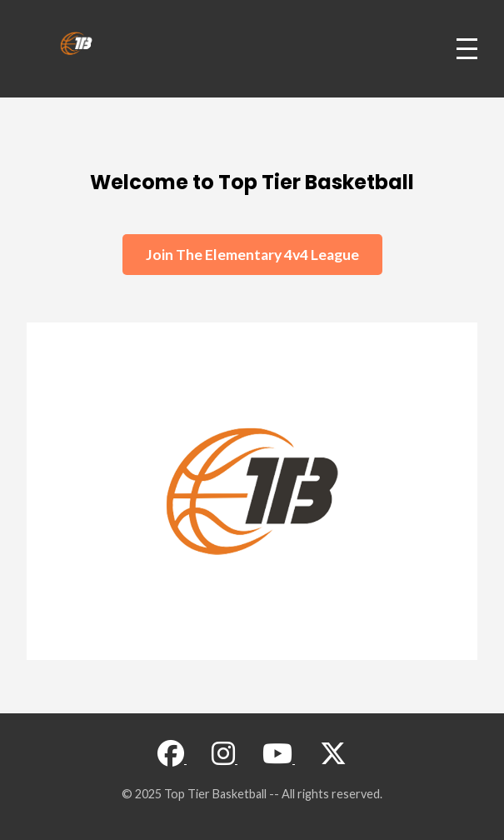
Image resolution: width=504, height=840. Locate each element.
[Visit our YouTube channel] (279, 758)
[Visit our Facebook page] (172, 758)
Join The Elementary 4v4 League (252, 255)
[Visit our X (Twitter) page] (333, 758)
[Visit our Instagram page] (225, 758)
